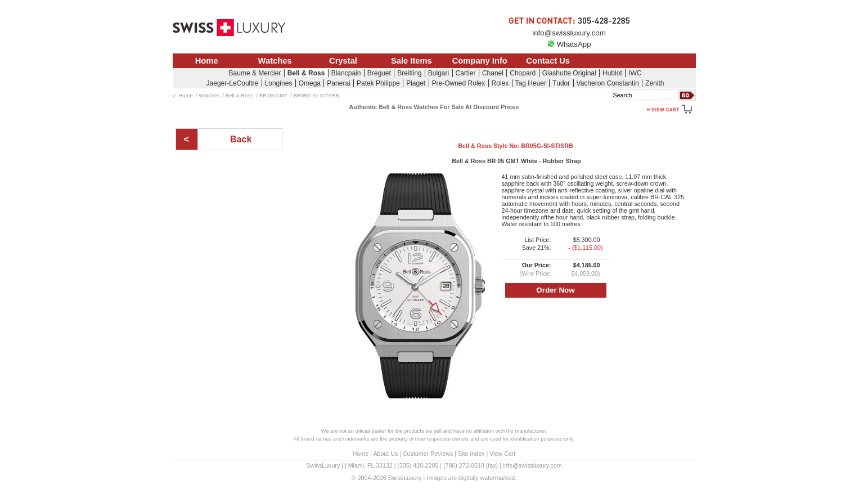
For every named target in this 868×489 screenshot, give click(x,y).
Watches (275, 61)
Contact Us (548, 61)
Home (207, 61)
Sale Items (411, 61)
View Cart (502, 454)
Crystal (343, 61)
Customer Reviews (428, 454)
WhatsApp (569, 44)
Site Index (471, 454)
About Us (385, 454)
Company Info (480, 61)
